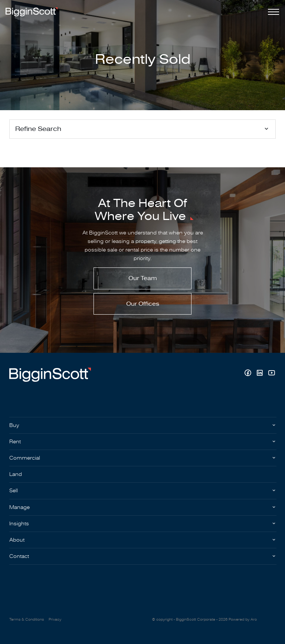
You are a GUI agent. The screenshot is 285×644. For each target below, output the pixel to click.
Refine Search (38, 129)
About (17, 540)
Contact (19, 556)
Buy (14, 425)
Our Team (143, 278)
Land (16, 474)
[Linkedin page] (261, 374)
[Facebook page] (249, 374)
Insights (19, 524)
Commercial (25, 458)
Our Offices (143, 304)
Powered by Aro (243, 620)
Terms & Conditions (27, 620)
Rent (15, 442)
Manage (19, 507)
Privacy (55, 620)
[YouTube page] (271, 374)
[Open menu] (272, 12)
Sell (14, 491)
